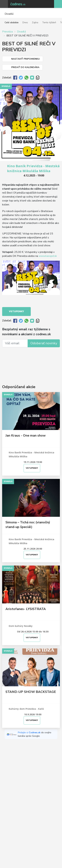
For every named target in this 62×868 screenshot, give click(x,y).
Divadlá (21, 32)
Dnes (25, 22)
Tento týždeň (49, 22)
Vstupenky (16, 311)
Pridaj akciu (58, 4)
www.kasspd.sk (48, 256)
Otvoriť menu (4, 4)
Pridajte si (30, 733)
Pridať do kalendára (25, 67)
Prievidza (7, 32)
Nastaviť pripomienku (25, 59)
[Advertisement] (31, 362)
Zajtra (35, 22)
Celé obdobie (12, 22)
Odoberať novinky (44, 343)
